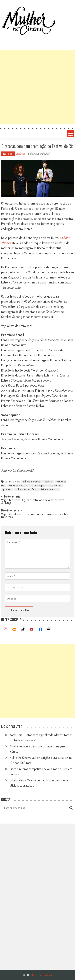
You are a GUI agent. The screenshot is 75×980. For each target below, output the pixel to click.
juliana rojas (38, 485)
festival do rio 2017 (18, 485)
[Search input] (36, 808)
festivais (48, 481)
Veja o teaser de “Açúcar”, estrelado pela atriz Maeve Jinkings (33, 502)
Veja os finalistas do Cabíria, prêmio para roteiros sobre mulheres (35, 516)
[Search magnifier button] (71, 808)
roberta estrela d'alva (26, 489)
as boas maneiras (31, 481)
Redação (21, 154)
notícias (8, 154)
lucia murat (54, 485)
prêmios (7, 489)
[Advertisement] (37, 87)
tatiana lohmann (50, 489)
